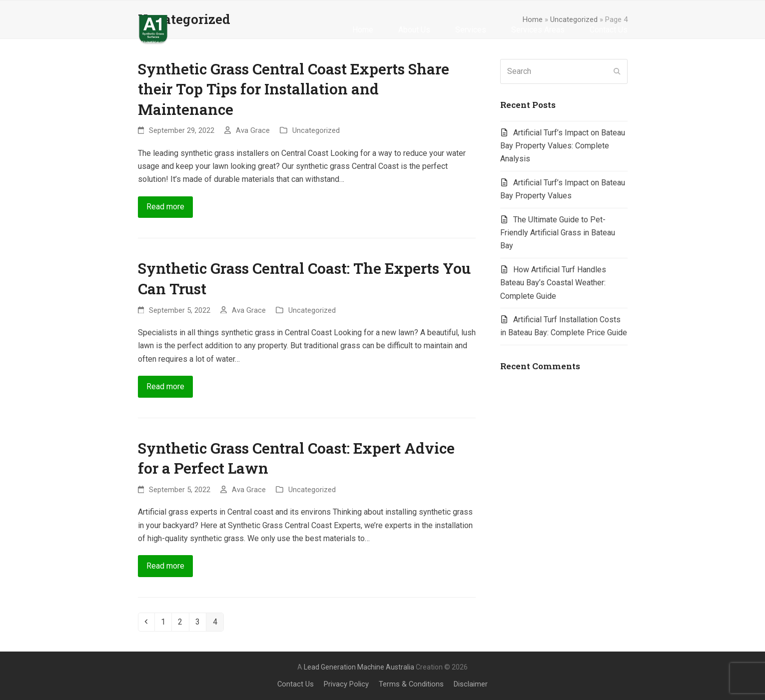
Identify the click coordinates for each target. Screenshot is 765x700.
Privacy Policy (346, 684)
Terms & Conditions (411, 684)
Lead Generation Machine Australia (359, 667)
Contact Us (296, 684)
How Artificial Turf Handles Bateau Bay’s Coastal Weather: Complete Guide (553, 283)
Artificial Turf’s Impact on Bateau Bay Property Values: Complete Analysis (563, 146)
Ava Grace (253, 130)
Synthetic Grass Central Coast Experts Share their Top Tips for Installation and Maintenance (294, 89)
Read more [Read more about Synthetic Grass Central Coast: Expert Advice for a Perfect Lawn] (165, 566)
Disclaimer (471, 684)
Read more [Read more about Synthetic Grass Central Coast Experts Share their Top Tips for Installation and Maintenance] (165, 207)
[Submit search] (617, 71)
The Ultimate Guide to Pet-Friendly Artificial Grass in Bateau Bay (558, 233)
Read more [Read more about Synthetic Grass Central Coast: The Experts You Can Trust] (165, 386)
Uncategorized (316, 130)
